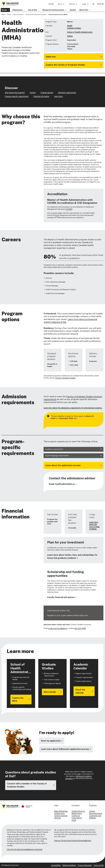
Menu (100, 4)
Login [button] (84, 4)
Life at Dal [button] (32, 10)
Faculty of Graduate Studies (65, 378)
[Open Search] (93, 4)
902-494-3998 (80, 628)
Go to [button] (60, 4)
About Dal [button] (84, 10)
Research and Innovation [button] (53, 10)
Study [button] (4, 10)
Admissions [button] (17, 10)
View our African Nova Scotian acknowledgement (73, 840)
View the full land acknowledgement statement (25, 849)
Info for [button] (72, 4)
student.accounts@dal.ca (58, 628)
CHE (57, 215)
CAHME (69, 209)
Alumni (73, 10)
